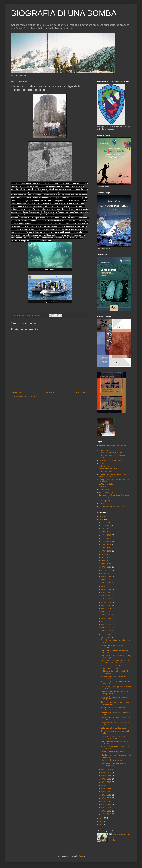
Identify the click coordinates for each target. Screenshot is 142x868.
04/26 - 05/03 (106, 634)
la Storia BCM (104, 466)
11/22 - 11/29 (106, 538)
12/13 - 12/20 (106, 529)
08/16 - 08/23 (106, 583)
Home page (50, 392)
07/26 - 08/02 (106, 593)
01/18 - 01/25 (106, 808)
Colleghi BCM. (104, 489)
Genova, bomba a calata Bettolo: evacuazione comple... (113, 667)
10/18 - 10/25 (106, 554)
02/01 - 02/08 (106, 801)
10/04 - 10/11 (106, 561)
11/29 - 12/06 (106, 535)
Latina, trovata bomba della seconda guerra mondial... (114, 764)
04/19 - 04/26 (106, 637)
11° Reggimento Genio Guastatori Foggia (114, 495)
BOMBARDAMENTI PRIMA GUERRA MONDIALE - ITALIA (113, 475)
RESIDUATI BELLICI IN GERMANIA (112, 453)
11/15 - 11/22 (106, 541)
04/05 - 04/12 (106, 773)
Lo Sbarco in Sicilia (106, 484)
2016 (102, 516)
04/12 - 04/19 (106, 769)
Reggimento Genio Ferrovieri (110, 498)
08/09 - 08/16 (106, 586)
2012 (102, 825)
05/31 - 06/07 (106, 618)
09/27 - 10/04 (106, 564)
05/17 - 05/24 (106, 625)
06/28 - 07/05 (106, 605)
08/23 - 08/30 (106, 580)
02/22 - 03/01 (106, 792)
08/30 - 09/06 (106, 577)
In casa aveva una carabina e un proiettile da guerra (113, 737)
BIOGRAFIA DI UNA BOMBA (64, 13)
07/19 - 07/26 (106, 596)
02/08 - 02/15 (106, 798)
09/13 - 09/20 (106, 570)
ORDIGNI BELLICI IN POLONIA (111, 460)
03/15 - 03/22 (106, 782)
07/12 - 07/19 (106, 599)
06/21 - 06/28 (106, 609)
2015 (102, 520)
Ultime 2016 (103, 450)
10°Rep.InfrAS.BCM (106, 492)
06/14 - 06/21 (106, 612)
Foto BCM (103, 487)
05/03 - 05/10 (106, 631)
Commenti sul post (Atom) (28, 396)
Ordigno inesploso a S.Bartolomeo (114, 728)
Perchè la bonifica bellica (108, 469)
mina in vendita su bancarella (112, 760)
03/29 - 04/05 (106, 776)
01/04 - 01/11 (106, 814)
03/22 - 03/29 (106, 779)
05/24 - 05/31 (106, 621)
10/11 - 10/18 (106, 557)
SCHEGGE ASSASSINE (121, 834)
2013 (102, 821)
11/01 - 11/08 (106, 548)
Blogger (81, 856)
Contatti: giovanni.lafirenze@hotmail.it (113, 506)
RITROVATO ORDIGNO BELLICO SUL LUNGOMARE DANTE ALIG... (115, 662)
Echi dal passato (105, 501)
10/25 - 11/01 (106, 551)
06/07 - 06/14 (106, 615)
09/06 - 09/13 (106, 573)
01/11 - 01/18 (106, 811)
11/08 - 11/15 (106, 545)
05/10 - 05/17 (106, 628)
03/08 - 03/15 (106, 785)
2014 (102, 818)
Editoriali (102, 503)
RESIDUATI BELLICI (107, 472)
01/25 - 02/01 (106, 805)
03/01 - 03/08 (106, 789)
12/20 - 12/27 (106, 525)
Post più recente (18, 392)
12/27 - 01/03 (106, 522)
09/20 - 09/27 (106, 567)
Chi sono (102, 463)
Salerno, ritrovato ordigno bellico (113, 752)
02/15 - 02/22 (106, 795)
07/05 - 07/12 (106, 602)
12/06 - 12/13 (106, 532)
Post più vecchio (82, 392)
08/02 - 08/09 (106, 589)
